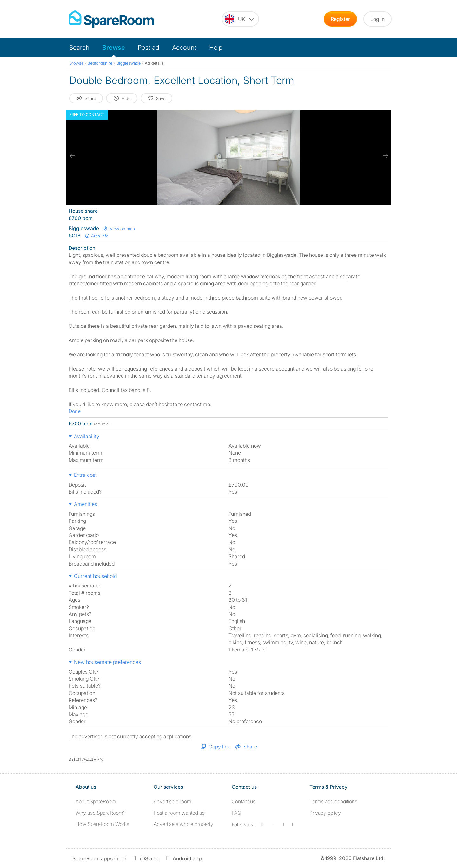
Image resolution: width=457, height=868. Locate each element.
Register (340, 19)
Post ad (149, 48)
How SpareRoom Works (102, 824)
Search (79, 48)
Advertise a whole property (183, 824)
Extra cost (85, 475)
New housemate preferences (107, 662)
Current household (95, 576)
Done (75, 411)
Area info (96, 236)
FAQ (236, 813)
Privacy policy (325, 813)
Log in (378, 19)
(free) (99, 858)
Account (184, 48)
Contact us (244, 801)
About (96, 801)
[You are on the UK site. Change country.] (240, 19)
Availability (87, 436)
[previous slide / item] (72, 156)
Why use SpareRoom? (101, 813)
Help (216, 48)
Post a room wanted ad (179, 813)
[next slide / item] (385, 156)
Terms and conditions (333, 801)
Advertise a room (172, 801)
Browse (114, 48)
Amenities (86, 504)
